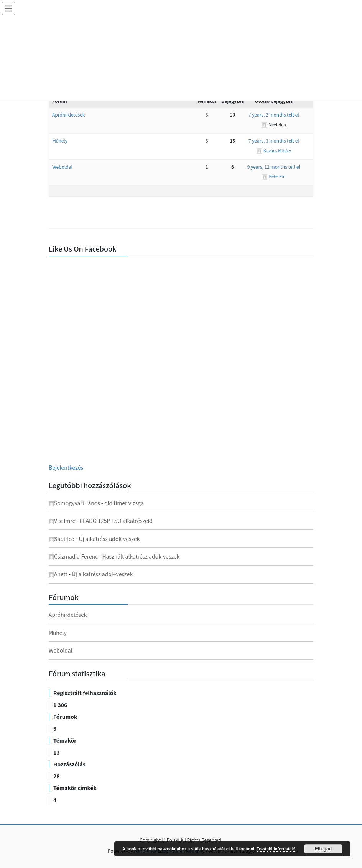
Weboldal (62, 167)
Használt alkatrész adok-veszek (141, 556)
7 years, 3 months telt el (274, 141)
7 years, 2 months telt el (274, 114)
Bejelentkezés (66, 467)
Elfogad (323, 849)
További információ (276, 849)
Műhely (60, 141)
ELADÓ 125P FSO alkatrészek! (116, 521)
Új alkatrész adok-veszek (109, 539)
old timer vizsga (124, 503)
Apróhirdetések (68, 114)
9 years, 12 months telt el (274, 167)
